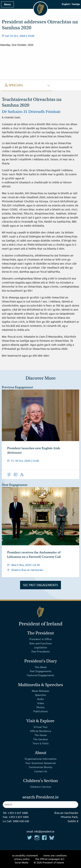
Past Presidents (41, 652)
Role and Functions (41, 643)
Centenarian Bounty (41, 767)
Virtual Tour (41, 727)
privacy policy (22, 859)
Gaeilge (76, 4)
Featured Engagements (40, 675)
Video (41, 703)
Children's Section (41, 787)
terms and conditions (55, 856)
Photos (40, 707)
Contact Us (41, 771)
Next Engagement (15, 485)
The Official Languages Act (50, 859)
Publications (40, 711)
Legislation (40, 647)
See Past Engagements (40, 585)
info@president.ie (44, 832)
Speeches (40, 695)
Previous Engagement (17, 387)
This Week (41, 667)
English (66, 4)
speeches (14, 85)
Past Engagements (41, 671)
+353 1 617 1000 (18, 813)
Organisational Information (41, 759)
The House (41, 735)
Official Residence (41, 731)
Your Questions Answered (40, 763)
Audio (40, 699)
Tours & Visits (41, 743)
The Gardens (40, 739)
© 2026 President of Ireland (49, 863)
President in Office (41, 639)
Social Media (22, 863)
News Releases (40, 691)
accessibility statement (25, 856)
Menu (7, 4)
